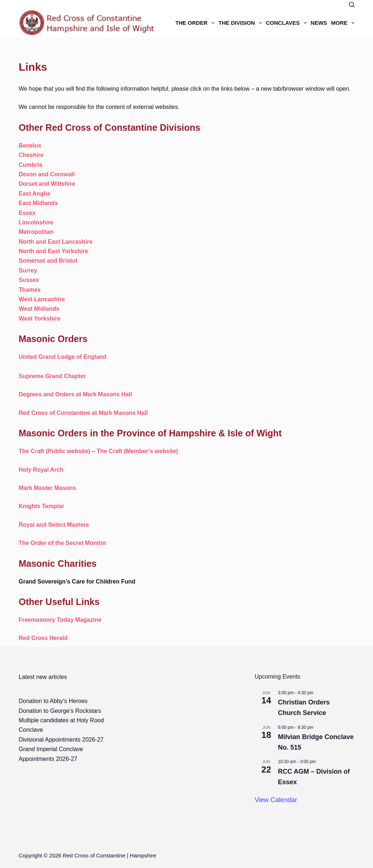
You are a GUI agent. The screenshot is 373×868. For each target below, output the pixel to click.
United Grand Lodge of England (62, 357)
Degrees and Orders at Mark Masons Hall (75, 394)
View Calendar (276, 800)
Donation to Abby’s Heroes (53, 701)
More (343, 23)
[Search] (352, 5)
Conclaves (287, 23)
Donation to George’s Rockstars (60, 711)
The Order (196, 23)
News (319, 23)
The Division (241, 23)
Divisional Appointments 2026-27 (61, 740)
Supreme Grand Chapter (52, 376)
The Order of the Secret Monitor (62, 543)
